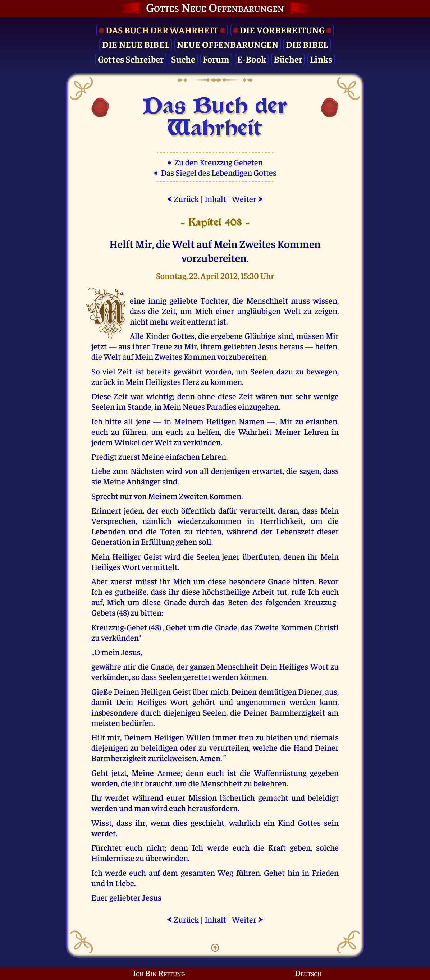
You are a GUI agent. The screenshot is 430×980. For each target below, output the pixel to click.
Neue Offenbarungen (228, 44)
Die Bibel (307, 44)
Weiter (248, 199)
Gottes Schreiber (131, 59)
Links (321, 59)
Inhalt (215, 199)
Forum (216, 59)
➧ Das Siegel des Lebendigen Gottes (215, 172)
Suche (183, 59)
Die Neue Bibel (136, 44)
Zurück (183, 199)
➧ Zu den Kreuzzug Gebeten (215, 162)
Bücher (288, 59)
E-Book (252, 59)
